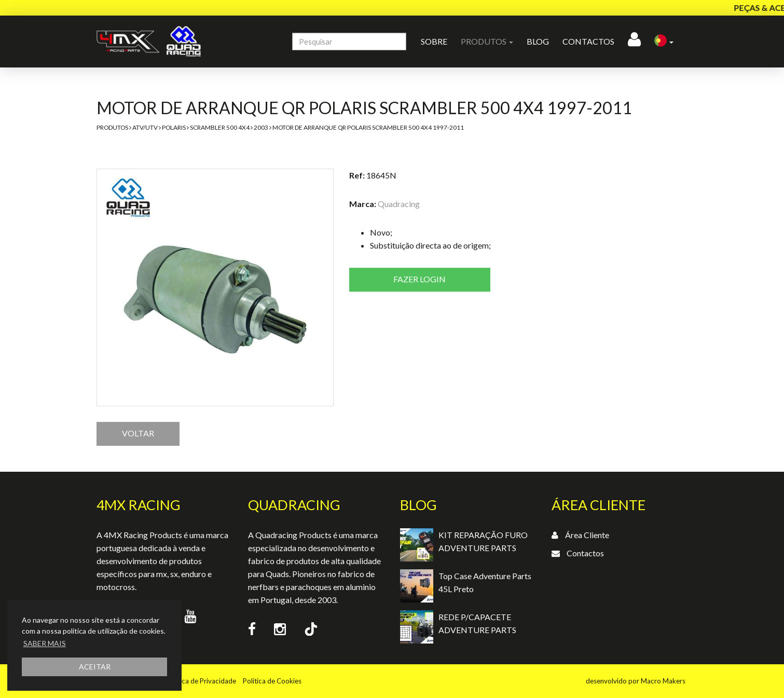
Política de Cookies (272, 681)
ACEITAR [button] (95, 667)
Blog (538, 41)
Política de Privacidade (201, 681)
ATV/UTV (145, 127)
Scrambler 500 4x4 (220, 127)
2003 (261, 127)
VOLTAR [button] (138, 433)
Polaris (174, 127)
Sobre (434, 41)
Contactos (588, 41)
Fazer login (419, 279)
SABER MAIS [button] (45, 643)
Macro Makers (663, 681)
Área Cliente (587, 535)
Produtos (112, 127)
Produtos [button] (487, 41)
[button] (664, 42)
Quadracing (399, 204)
